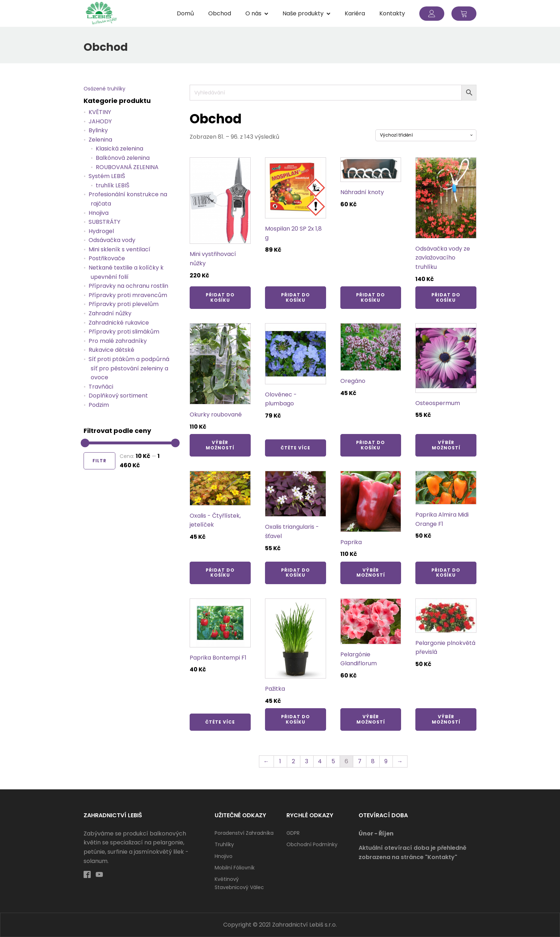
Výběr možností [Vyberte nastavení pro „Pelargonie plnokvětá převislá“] (446, 719)
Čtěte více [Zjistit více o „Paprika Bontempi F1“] (220, 722)
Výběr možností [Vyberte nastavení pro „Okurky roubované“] (220, 445)
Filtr (99, 461)
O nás (257, 13)
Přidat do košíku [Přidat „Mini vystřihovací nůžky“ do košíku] (220, 297)
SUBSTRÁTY (104, 222)
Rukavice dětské (111, 350)
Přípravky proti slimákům (124, 332)
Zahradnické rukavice (119, 323)
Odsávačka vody (112, 240)
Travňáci (101, 387)
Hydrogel (101, 231)
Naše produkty (306, 13)
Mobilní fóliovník (235, 868)
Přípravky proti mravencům (128, 295)
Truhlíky (224, 844)
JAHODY (100, 121)
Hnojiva (99, 213)
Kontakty (392, 13)
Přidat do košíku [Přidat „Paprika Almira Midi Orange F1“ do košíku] (446, 573)
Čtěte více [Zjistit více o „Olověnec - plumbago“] (296, 448)
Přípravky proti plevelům (124, 304)
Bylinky (98, 130)
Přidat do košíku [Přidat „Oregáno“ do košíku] (371, 445)
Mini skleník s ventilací (119, 249)
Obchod (220, 13)
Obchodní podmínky (312, 844)
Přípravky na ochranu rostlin (128, 286)
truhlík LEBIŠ (112, 185)
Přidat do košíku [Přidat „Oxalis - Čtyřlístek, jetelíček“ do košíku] (220, 573)
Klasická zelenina (119, 149)
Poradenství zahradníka (244, 833)
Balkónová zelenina (123, 158)
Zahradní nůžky (110, 313)
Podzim (99, 405)
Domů (185, 13)
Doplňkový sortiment (118, 396)
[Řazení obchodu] (426, 135)
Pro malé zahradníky (118, 341)
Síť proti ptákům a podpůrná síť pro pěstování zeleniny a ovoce (129, 368)
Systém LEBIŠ (107, 176)
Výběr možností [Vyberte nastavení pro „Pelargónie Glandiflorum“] (371, 719)
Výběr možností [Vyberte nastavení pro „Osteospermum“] (446, 445)
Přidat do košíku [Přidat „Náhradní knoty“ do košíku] (371, 297)
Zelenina (100, 140)
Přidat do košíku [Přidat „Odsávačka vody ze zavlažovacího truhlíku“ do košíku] (446, 297)
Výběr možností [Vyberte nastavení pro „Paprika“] (371, 573)
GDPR (293, 833)
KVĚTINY (100, 112)
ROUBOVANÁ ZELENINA (127, 167)
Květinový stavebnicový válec (239, 883)
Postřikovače (107, 258)
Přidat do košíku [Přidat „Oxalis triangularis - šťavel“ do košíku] (296, 573)
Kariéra (355, 13)
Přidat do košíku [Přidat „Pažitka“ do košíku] (296, 719)
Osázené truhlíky (104, 89)
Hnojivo (224, 856)
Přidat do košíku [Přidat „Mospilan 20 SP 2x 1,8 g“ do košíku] (296, 297)
